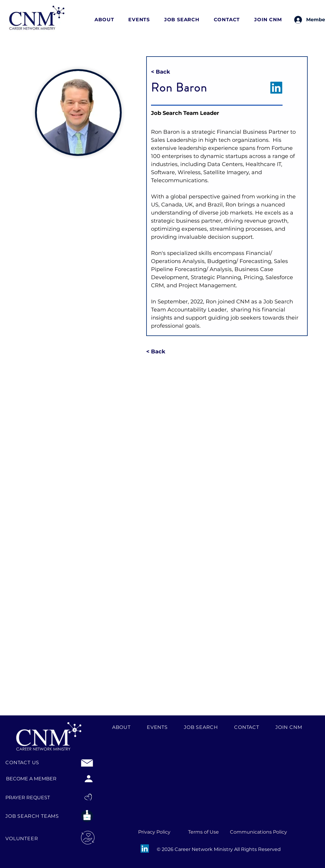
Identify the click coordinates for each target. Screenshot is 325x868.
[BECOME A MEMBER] (31, 779)
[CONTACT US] (23, 763)
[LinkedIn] (145, 849)
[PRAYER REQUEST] (33, 797)
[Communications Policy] (258, 832)
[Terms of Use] (204, 832)
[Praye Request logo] (89, 797)
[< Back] (164, 72)
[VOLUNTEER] (28, 839)
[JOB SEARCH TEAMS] (35, 816)
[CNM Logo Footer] (49, 734)
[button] (108, 20)
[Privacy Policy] (154, 832)
